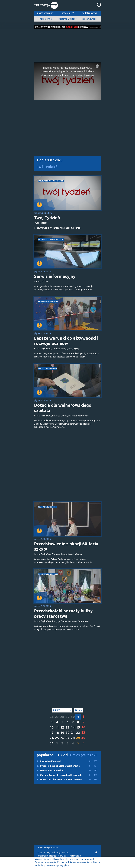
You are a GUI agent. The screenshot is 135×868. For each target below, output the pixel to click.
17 (52, 733)
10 (52, 727)
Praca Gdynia (45, 19)
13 (67, 727)
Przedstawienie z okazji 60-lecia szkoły (66, 546)
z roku (92, 755)
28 (62, 717)
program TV (68, 13)
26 (52, 717)
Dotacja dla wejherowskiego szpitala (63, 408)
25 (57, 738)
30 (73, 717)
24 (52, 738)
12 (62, 727)
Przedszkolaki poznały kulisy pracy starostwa (63, 614)
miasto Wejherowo (47, 368)
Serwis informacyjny (55, 276)
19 (62, 733)
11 (57, 727)
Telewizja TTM (64, 856)
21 (73, 733)
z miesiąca (78, 755)
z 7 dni (63, 755)
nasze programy (45, 13)
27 (57, 717)
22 (78, 733)
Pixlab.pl (77, 856)
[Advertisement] (67, 45)
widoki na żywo (90, 13)
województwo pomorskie (51, 181)
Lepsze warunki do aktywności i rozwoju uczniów (66, 341)
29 (67, 717)
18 (57, 733)
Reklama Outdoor (67, 19)
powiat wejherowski (48, 301)
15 (78, 727)
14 (73, 727)
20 (67, 733)
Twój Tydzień (47, 167)
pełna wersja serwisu (48, 848)
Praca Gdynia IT (90, 19)
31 (52, 743)
